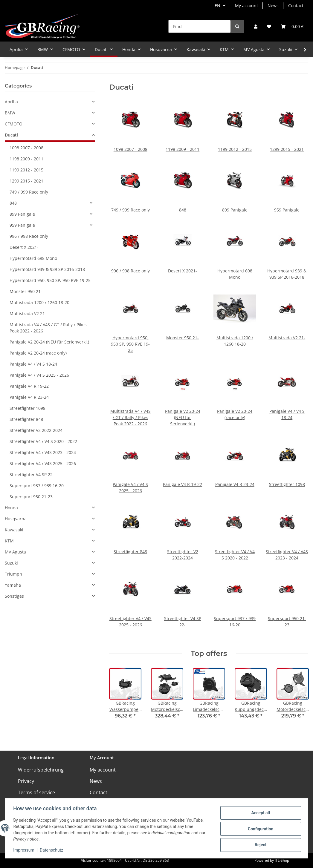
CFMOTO (14, 124)
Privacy (26, 781)
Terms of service (36, 792)
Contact (296, 6)
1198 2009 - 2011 (183, 149)
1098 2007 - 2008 (130, 149)
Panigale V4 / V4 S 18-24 (33, 364)
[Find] (200, 26)
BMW (10, 113)
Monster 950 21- (183, 338)
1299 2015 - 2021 (287, 149)
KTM (9, 541)
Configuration (259, 829)
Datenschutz (53, 850)
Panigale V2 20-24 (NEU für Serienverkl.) (183, 417)
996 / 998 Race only (130, 271)
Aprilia (11, 102)
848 (183, 210)
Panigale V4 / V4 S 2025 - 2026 (39, 375)
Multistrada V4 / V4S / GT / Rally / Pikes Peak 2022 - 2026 (130, 417)
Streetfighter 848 (130, 552)
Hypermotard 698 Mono (33, 258)
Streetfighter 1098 (287, 484)
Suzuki (11, 563)
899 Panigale (235, 210)
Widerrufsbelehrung (41, 770)
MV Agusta (15, 552)
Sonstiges (14, 596)
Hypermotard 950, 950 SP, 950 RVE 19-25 (130, 344)
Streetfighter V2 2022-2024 (36, 430)
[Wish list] (269, 26)
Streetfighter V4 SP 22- (32, 474)
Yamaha (13, 585)
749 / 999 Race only (130, 210)
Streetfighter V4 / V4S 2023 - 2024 (43, 452)
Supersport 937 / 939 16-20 (37, 486)
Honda (11, 508)
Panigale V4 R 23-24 (235, 484)
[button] (256, 26)
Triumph (13, 574)
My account (246, 6)
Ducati (11, 135)
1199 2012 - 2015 (235, 149)
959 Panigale (287, 210)
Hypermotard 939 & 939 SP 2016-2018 (47, 269)
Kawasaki (14, 530)
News (273, 6)
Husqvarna (16, 519)
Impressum (25, 850)
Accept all (259, 813)
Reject (259, 844)
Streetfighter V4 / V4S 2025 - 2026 (43, 463)
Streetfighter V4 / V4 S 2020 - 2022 (43, 441)
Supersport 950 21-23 (31, 497)
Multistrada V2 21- (287, 338)
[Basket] (292, 26)
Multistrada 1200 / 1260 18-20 (39, 302)
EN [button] (217, 6)
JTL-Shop (282, 860)
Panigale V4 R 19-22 (183, 484)
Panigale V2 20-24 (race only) (38, 353)
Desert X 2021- (183, 271)
